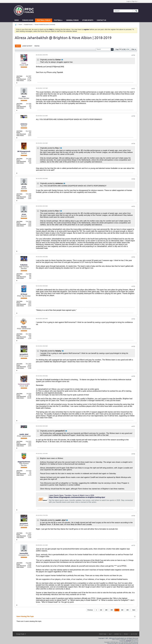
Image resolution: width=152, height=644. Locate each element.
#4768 (133, 454)
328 (122, 610)
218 (101, 610)
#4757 (133, 89)
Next (134, 610)
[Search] (124, 11)
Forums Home (28, 20)
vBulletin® (129, 641)
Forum (20, 25)
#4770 (133, 546)
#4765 (133, 346)
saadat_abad (24, 434)
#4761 (133, 206)
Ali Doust (24, 294)
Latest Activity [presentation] (27, 46)
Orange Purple (21, 634)
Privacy (126, 634)
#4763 (133, 286)
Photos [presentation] (37, 46)
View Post (62, 60)
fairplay (24, 327)
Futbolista (24, 265)
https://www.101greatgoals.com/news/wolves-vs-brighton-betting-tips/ (77, 497)
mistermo (24, 124)
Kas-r (24, 96)
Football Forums (28, 25)
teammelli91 (24, 553)
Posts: (18, 78)
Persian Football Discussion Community (45, 25)
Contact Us (101, 20)
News (17, 20)
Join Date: (20, 76)
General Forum (72, 20)
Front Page (103, 634)
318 (117, 610)
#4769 (133, 516)
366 (128, 610)
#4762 (133, 257)
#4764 (133, 319)
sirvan (24, 187)
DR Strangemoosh (24, 151)
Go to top (134, 634)
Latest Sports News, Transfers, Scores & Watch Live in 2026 (71, 495)
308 (112, 610)
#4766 (133, 376)
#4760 (133, 179)
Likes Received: (21, 79)
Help (110, 634)
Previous (90, 610)
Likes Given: (20, 81)
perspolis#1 (24, 354)
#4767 (133, 426)
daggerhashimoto (24, 462)
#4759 (133, 144)
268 (106, 610)
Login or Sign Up (132, 1)
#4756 (133, 55)
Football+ (58, 20)
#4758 (133, 116)
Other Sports (88, 20)
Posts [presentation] (18, 46)
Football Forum (44, 20)
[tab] (18, 46)
